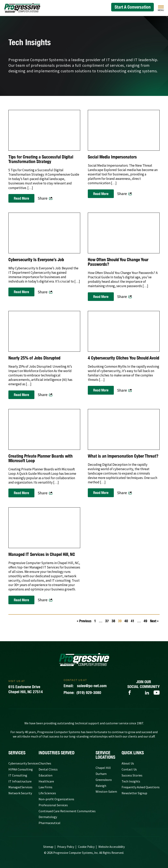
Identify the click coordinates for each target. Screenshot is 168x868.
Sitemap (48, 847)
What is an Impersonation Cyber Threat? (123, 456)
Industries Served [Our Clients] (57, 753)
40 (126, 621)
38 (113, 621)
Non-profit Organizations (56, 799)
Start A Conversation (133, 7)
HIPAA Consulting (21, 769)
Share (43, 198)
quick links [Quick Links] (133, 753)
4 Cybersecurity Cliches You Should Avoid (123, 358)
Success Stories (132, 775)
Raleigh (101, 786)
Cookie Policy (86, 847)
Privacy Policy (66, 847)
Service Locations (105, 755)
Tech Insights (131, 781)
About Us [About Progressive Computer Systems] (128, 763)
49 (145, 621)
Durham (101, 774)
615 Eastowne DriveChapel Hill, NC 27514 (26, 689)
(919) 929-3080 (82, 692)
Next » (154, 621)
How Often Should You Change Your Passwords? (118, 262)
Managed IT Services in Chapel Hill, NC (42, 554)
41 (133, 621)
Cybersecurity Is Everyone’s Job (36, 260)
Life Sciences (47, 793)
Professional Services (53, 805)
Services (17, 753)
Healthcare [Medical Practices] (46, 781)
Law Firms (45, 787)
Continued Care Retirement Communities (67, 811)
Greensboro (104, 780)
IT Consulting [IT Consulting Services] (18, 775)
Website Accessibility (112, 847)
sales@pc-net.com (85, 686)
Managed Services (20, 787)
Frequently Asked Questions (141, 787)
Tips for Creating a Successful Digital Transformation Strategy (41, 159)
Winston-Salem (106, 791)
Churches (45, 763)
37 (107, 621)
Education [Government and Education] (45, 775)
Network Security (20, 793)
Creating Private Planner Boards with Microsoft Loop (40, 458)
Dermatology (48, 817)
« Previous (84, 621)
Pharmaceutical (49, 823)
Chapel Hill (103, 768)
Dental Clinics (48, 769)
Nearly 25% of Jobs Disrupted (34, 358)
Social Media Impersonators (112, 157)
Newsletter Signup (134, 793)
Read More (21, 198)
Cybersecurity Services (23, 763)
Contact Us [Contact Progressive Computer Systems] (129, 769)
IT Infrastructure (20, 781)
